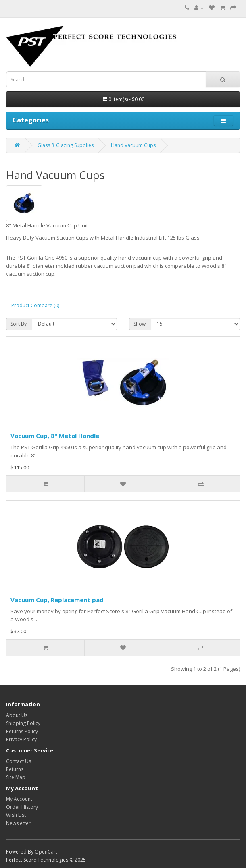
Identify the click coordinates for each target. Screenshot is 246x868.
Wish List (16, 815)
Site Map (16, 777)
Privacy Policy (21, 739)
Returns (15, 769)
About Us (17, 715)
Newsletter (18, 823)
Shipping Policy (23, 723)
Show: (140, 324)
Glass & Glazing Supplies (66, 145)
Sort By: (19, 324)
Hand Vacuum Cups (133, 145)
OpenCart (46, 852)
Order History (22, 807)
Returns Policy (22, 731)
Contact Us (19, 761)
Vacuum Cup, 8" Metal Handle (55, 436)
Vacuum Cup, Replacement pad (57, 600)
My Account (19, 799)
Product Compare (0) (35, 305)
